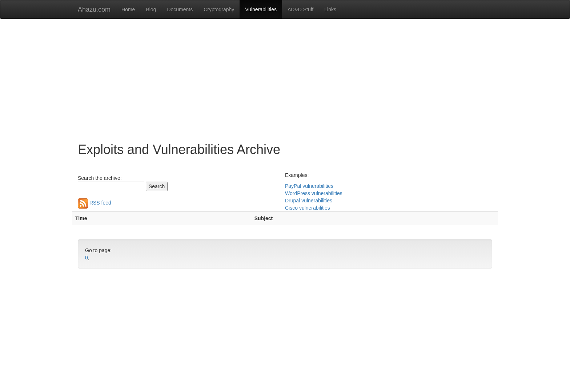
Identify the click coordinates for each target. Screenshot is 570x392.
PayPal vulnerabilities (309, 186)
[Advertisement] (285, 77)
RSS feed (95, 203)
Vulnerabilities (261, 9)
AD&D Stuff (300, 9)
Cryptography (219, 9)
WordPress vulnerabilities (314, 193)
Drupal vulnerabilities (309, 201)
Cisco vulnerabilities (308, 208)
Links (330, 9)
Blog (151, 9)
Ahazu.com (94, 9)
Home (128, 9)
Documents (180, 9)
